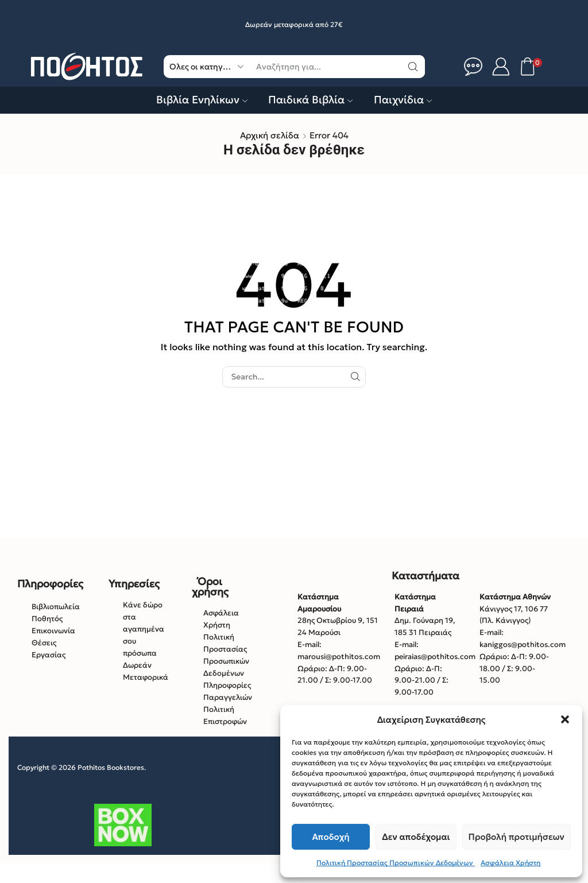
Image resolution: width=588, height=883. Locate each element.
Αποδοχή (331, 837)
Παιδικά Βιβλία (310, 100)
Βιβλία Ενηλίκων (202, 100)
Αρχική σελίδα (270, 135)
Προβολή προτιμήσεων (517, 837)
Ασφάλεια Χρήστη (510, 863)
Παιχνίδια (403, 100)
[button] (565, 719)
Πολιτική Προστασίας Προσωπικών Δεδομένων (396, 863)
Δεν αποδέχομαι (416, 837)
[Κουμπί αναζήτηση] (413, 67)
